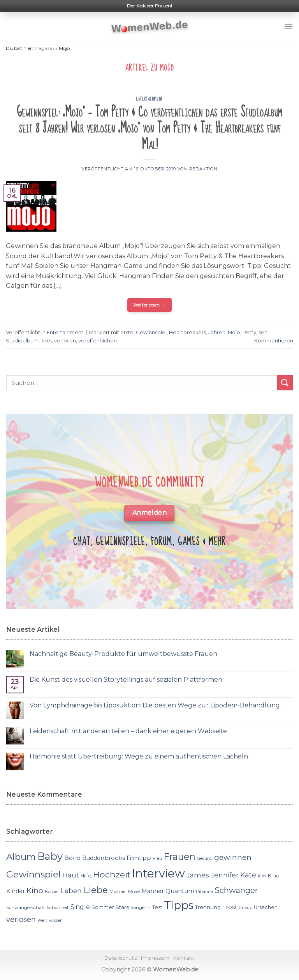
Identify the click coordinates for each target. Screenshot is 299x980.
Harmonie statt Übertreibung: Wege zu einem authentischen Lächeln (139, 756)
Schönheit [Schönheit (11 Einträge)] (58, 907)
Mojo (234, 332)
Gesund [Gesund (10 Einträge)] (205, 859)
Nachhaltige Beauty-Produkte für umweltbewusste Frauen (123, 654)
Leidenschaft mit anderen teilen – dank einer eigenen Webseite (128, 731)
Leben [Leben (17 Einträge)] (71, 891)
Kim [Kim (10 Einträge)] (262, 876)
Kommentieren (274, 341)
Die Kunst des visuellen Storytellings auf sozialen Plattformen (126, 680)
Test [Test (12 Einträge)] (157, 907)
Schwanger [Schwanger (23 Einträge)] (236, 890)
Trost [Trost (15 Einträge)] (230, 907)
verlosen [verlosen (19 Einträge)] (21, 919)
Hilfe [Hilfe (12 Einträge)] (86, 876)
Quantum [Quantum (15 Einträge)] (180, 891)
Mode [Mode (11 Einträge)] (134, 891)
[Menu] (288, 26)
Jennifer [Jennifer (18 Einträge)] (225, 875)
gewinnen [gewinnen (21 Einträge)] (233, 857)
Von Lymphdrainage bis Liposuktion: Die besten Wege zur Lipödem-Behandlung (155, 705)
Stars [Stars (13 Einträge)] (122, 907)
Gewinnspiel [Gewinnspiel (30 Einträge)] (33, 874)
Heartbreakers (187, 332)
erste (127, 332)
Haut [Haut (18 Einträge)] (71, 875)
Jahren (217, 332)
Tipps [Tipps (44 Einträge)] (179, 905)
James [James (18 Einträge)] (198, 875)
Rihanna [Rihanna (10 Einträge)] (204, 892)
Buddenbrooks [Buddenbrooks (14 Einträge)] (104, 858)
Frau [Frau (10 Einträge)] (157, 859)
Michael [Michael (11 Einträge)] (118, 891)
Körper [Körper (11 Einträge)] (52, 891)
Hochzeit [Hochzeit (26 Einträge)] (112, 874)
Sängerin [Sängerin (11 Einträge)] (141, 907)
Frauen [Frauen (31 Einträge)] (179, 857)
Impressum (155, 958)
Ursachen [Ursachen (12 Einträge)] (266, 907)
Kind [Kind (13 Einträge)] (273, 875)
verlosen (65, 341)
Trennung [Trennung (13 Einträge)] (208, 907)
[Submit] (285, 383)
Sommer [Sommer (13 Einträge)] (103, 907)
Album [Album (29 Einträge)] (21, 857)
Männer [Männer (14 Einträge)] (153, 891)
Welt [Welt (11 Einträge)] (42, 920)
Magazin (44, 48)
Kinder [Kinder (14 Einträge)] (16, 891)
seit (263, 332)
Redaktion (203, 169)
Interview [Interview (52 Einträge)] (158, 873)
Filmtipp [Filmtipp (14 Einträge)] (139, 858)
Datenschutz (121, 958)
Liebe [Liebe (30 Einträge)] (96, 890)
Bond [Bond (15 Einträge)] (72, 858)
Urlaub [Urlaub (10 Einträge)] (245, 908)
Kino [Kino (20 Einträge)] (35, 891)
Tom (46, 341)
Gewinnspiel (151, 332)
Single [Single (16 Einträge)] (80, 907)
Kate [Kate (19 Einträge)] (248, 875)
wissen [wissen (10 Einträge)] (56, 921)
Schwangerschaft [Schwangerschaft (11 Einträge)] (26, 907)
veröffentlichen (98, 341)
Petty (249, 332)
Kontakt (184, 958)
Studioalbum (22, 341)
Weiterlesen (150, 305)
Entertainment (149, 99)
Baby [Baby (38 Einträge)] (50, 856)
